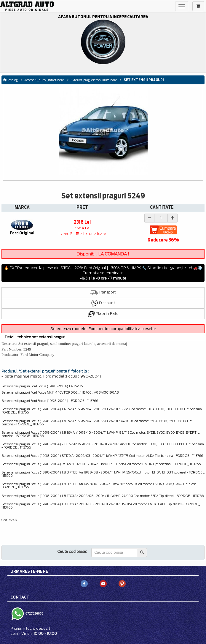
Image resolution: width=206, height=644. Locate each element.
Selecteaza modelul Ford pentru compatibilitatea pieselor (103, 329)
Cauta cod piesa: (72, 551)
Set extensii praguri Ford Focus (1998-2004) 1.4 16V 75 (42, 386)
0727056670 (34, 613)
